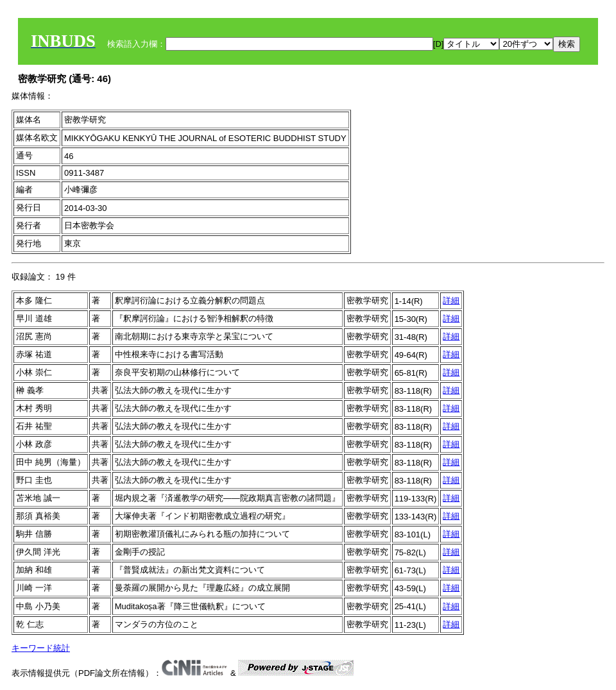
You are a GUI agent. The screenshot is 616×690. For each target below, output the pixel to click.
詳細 (451, 300)
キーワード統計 (41, 648)
